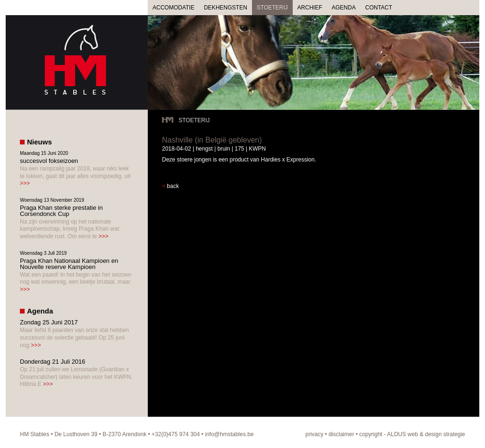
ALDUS (396, 434)
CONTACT (379, 8)
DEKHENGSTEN (225, 8)
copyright (371, 434)
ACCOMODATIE (173, 8)
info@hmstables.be (229, 434)
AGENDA (344, 8)
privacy (314, 434)
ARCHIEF (310, 8)
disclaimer (341, 434)
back (173, 186)
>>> (25, 183)
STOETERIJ (272, 8)
